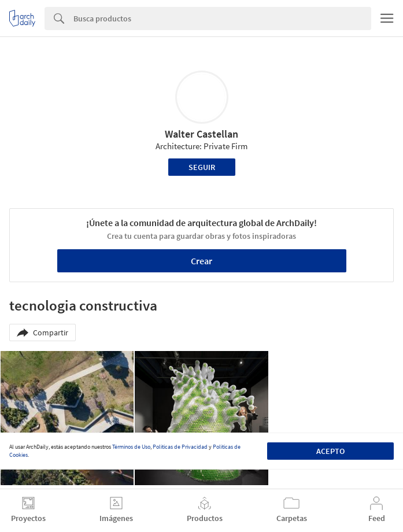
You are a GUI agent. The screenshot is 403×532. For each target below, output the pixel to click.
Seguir (202, 167)
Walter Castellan (202, 134)
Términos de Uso (131, 447)
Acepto (330, 451)
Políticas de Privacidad (180, 447)
